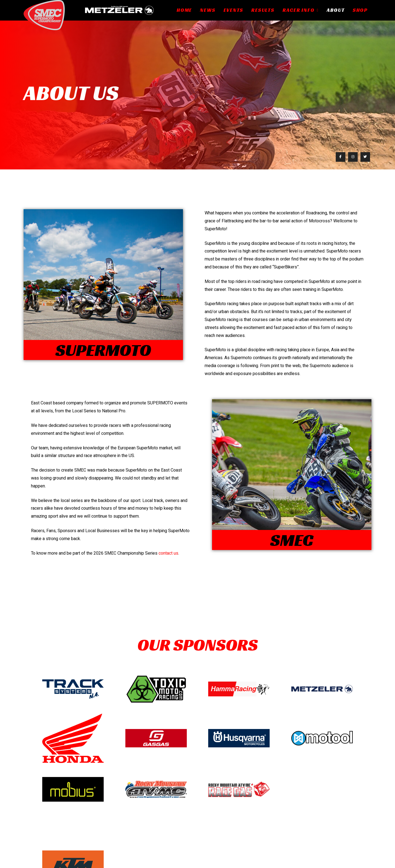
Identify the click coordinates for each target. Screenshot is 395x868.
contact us (168, 553)
